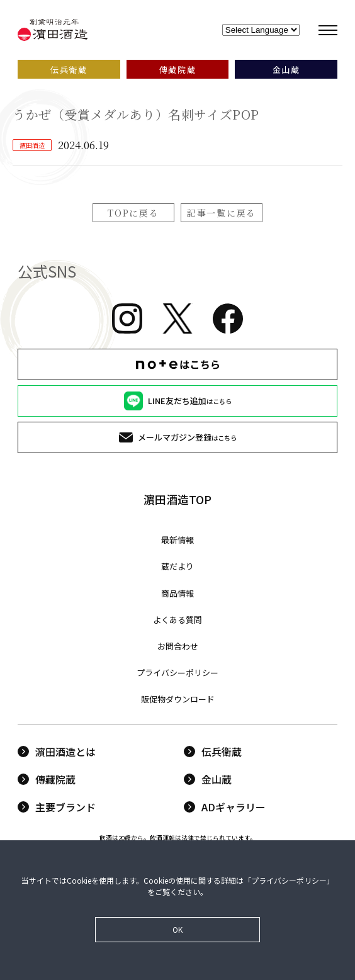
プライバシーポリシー (177, 673)
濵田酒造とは (57, 752)
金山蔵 (208, 779)
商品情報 (177, 593)
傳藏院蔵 (47, 779)
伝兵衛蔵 (213, 752)
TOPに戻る (133, 213)
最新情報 (177, 540)
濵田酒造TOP (177, 499)
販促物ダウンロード (178, 699)
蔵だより (177, 566)
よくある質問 (177, 620)
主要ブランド (57, 807)
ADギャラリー (225, 807)
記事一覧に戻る (222, 213)
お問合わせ (178, 646)
